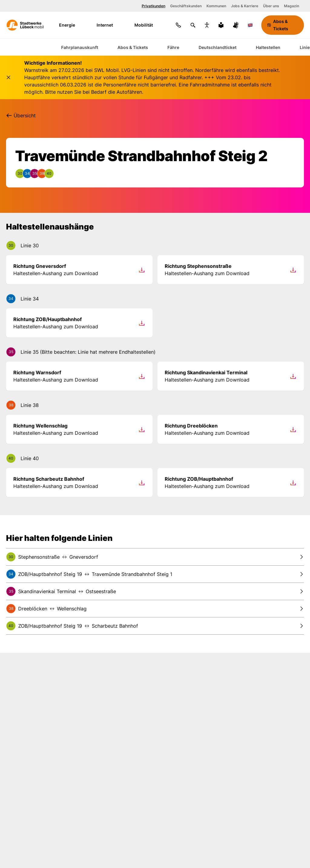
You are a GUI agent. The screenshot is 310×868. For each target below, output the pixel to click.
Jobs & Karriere (245, 6)
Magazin (292, 6)
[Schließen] (8, 77)
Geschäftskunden (186, 6)
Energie (71, 25)
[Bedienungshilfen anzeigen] (207, 25)
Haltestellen (268, 47)
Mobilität (148, 25)
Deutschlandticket (218, 47)
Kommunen (216, 6)
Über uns (271, 6)
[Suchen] (193, 25)
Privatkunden (153, 6)
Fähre (173, 47)
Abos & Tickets (133, 47)
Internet (109, 25)
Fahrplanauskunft (80, 47)
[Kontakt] (178, 25)
